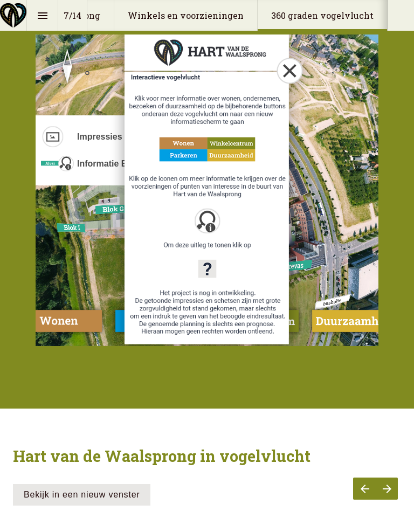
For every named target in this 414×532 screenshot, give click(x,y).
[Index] (42, 15)
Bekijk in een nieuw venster (82, 495)
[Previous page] (364, 489)
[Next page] (387, 489)
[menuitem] (186, 15)
